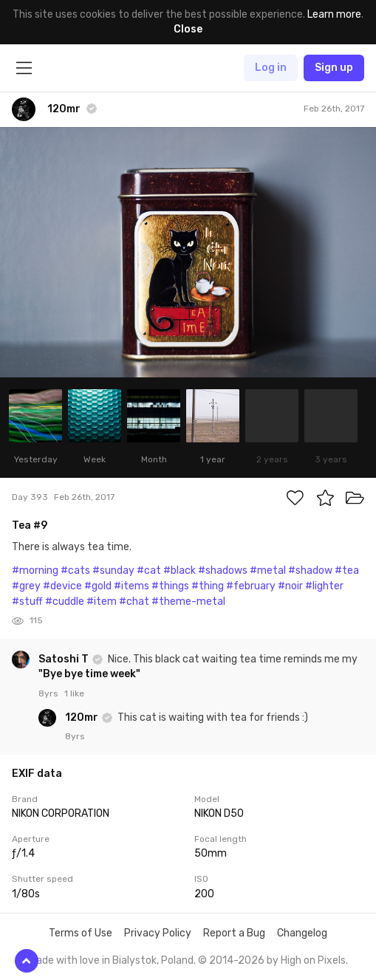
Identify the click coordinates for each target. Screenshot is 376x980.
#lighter (324, 586)
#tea (347, 570)
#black (180, 570)
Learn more (334, 14)
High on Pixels (313, 960)
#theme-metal (188, 602)
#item (102, 602)
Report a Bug (234, 933)
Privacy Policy (158, 933)
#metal (268, 570)
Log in (271, 68)
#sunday (113, 570)
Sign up (334, 68)
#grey (26, 586)
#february (251, 586)
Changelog (302, 933)
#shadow (310, 570)
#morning (35, 570)
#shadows (223, 570)
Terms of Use (81, 933)
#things (170, 586)
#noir (290, 586)
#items (131, 586)
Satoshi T (65, 659)
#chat (134, 602)
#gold (98, 586)
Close (188, 29)
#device (62, 586)
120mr (83, 717)
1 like (74, 693)
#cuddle (65, 602)
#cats (75, 570)
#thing (208, 586)
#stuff (27, 602)
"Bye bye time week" (89, 674)
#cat (149, 570)
